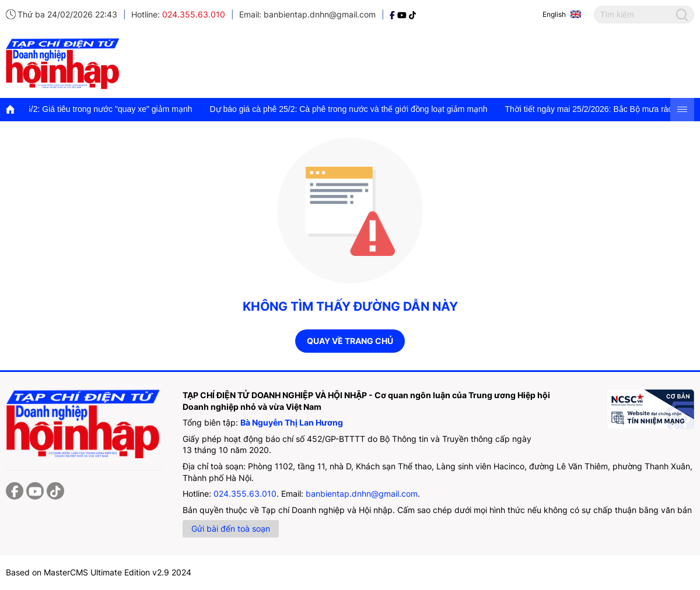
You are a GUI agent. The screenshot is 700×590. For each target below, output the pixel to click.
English (554, 14)
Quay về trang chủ (350, 341)
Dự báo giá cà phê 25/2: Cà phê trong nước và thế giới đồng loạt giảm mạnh (354, 109)
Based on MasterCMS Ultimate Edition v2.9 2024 (99, 572)
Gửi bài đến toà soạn (231, 528)
